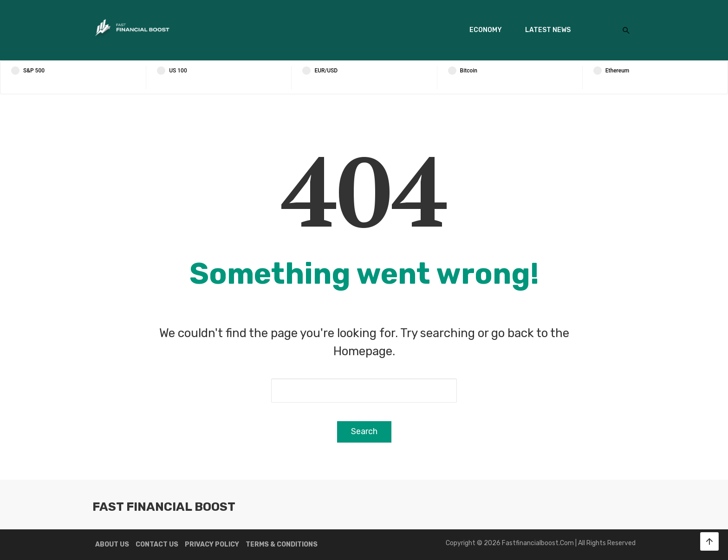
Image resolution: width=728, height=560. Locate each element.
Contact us (157, 544)
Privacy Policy (212, 544)
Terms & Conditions (282, 544)
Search (364, 431)
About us (112, 544)
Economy (486, 30)
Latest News (548, 30)
